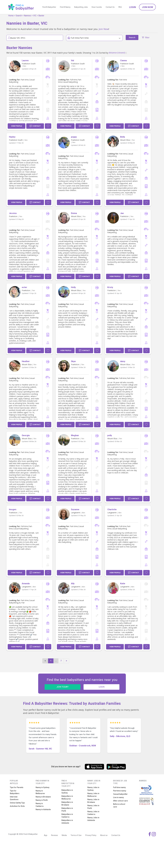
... (56, 661)
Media (64, 835)
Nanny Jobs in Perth (93, 807)
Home (11, 16)
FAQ (120, 7)
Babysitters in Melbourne (67, 797)
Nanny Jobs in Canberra (93, 813)
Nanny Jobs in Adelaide (93, 819)
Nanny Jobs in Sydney (93, 789)
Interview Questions (14, 798)
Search (19, 16)
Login (133, 7)
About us (104, 835)
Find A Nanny (65, 7)
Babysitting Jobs (81, 7)
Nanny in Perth (42, 800)
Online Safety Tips (17, 803)
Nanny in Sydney (42, 787)
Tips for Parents (17, 787)
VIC (35, 16)
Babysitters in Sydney (67, 791)
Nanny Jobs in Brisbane (93, 801)
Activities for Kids (17, 806)
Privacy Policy (91, 835)
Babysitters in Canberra (67, 816)
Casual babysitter (120, 794)
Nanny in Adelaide (43, 809)
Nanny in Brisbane (43, 797)
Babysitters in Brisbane (67, 804)
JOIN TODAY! (63, 687)
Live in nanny (118, 797)
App (46, 835)
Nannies (27, 16)
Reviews (55, 835)
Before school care (119, 805)
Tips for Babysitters (15, 792)
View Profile (17, 126)
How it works (97, 7)
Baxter (41, 16)
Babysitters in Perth (67, 810)
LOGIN (102, 687)
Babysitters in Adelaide (67, 822)
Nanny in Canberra (40, 805)
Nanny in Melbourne (40, 792)
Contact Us (110, 7)
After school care (120, 801)
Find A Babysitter (49, 7)
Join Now (147, 7)
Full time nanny (119, 787)
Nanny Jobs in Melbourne (93, 795)
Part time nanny (120, 791)
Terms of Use (76, 835)
